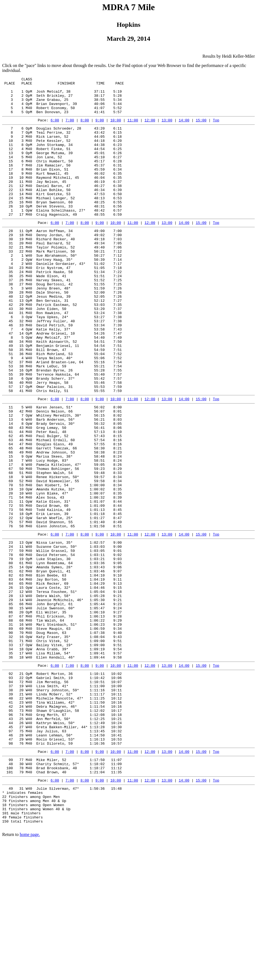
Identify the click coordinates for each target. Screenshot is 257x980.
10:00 (116, 128)
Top (216, 128)
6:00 (55, 128)
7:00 (70, 128)
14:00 (184, 128)
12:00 (150, 128)
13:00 (167, 128)
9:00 (100, 128)
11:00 (133, 128)
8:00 (85, 128)
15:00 (201, 128)
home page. (30, 973)
